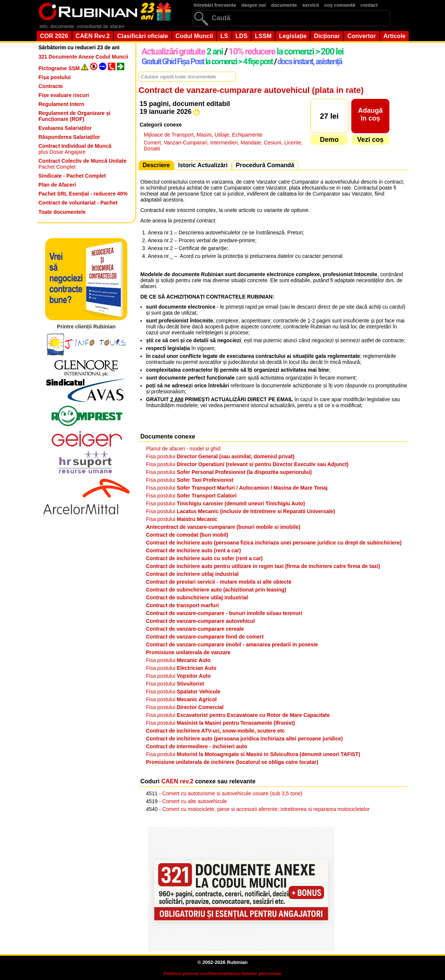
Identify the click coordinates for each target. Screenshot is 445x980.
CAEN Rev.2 (93, 36)
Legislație (293, 36)
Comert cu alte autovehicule (195, 801)
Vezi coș (370, 140)
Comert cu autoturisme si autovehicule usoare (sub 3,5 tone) (232, 793)
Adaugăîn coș (370, 114)
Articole (395, 36)
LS (224, 36)
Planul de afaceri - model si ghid (183, 449)
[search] (291, 18)
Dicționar (327, 36)
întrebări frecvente (215, 5)
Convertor (361, 36)
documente (284, 5)
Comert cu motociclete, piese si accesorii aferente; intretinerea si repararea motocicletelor (266, 809)
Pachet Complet (83, 164)
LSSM (263, 36)
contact (369, 5)
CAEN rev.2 (177, 781)
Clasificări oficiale (143, 36)
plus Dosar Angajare (75, 149)
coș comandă (340, 5)
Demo (329, 140)
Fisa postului (220, 456)
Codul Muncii (194, 36)
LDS (242, 36)
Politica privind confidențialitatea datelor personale (222, 973)
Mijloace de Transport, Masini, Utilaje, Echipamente (203, 135)
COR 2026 (54, 36)
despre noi (253, 5)
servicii (311, 5)
